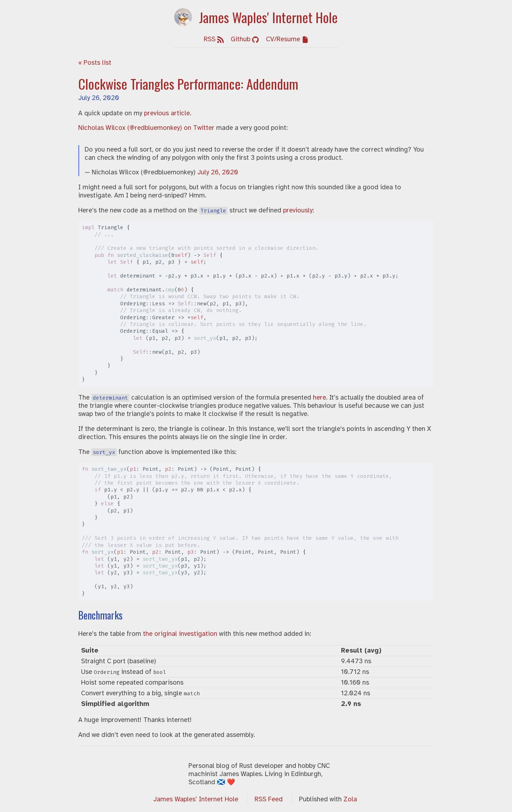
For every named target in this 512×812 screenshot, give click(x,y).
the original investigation (180, 634)
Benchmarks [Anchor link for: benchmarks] (100, 615)
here (319, 397)
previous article (167, 113)
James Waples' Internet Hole (196, 799)
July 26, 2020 (99, 98)
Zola (350, 799)
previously (298, 210)
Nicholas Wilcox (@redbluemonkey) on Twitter (146, 128)
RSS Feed (269, 799)
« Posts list (95, 62)
